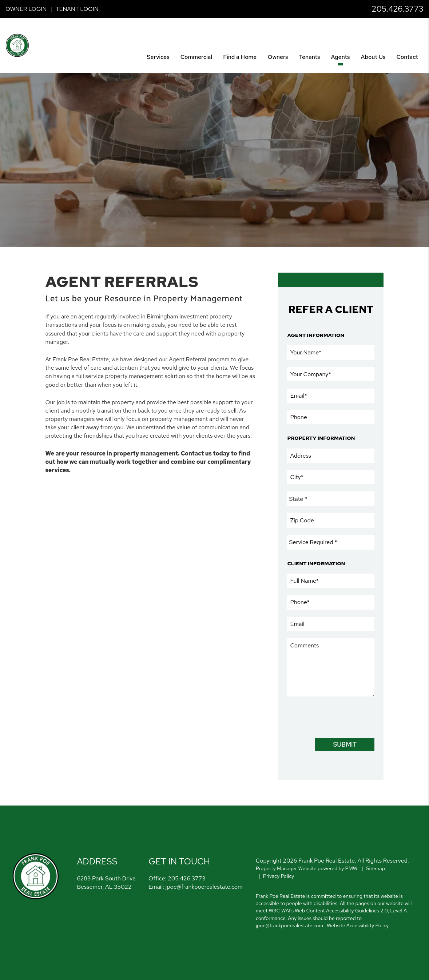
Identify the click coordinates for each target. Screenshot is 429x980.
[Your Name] (331, 352)
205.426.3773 (398, 9)
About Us (373, 57)
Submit (345, 744)
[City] (331, 477)
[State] (331, 499)
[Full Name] (331, 581)
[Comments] (331, 667)
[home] (17, 45)
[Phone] (331, 417)
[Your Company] (331, 374)
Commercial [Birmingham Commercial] (196, 57)
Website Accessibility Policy (358, 925)
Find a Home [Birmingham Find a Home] (240, 57)
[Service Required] (331, 542)
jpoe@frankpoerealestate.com (204, 887)
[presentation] (342, 716)
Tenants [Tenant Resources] (309, 57)
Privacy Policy (279, 876)
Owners (278, 57)
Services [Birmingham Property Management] (158, 57)
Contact (407, 57)
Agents (341, 57)
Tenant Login (77, 9)
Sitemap (376, 868)
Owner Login (26, 9)
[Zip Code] (331, 520)
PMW (351, 868)
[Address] (331, 456)
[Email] (331, 396)
